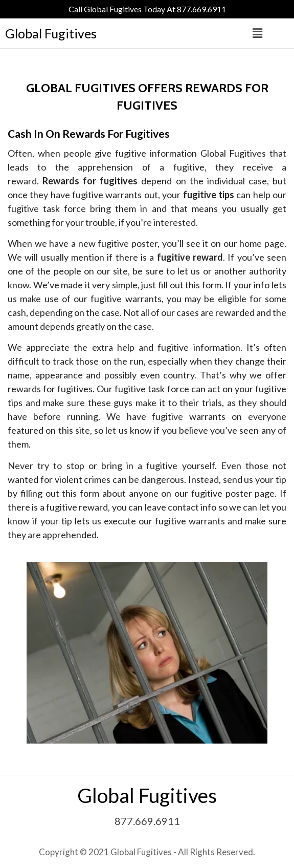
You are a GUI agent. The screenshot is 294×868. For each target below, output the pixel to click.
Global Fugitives (51, 33)
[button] (257, 33)
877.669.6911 (147, 821)
